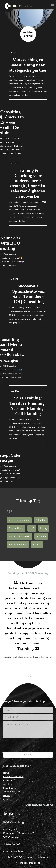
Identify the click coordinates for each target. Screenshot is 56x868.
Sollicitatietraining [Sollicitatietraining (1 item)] (18, 545)
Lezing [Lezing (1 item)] (44, 528)
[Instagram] (11, 814)
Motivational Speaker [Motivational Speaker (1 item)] (19, 536)
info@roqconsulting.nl (14, 851)
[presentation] (32, 745)
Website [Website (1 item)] (37, 545)
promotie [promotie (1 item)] (41, 536)
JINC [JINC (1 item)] (32, 528)
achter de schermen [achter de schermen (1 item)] (19, 520)
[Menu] (52, 5)
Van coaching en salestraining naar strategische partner (28, 65)
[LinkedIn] (6, 814)
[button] (25, 676)
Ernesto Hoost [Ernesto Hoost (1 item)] (16, 528)
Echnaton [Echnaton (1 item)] (41, 520)
